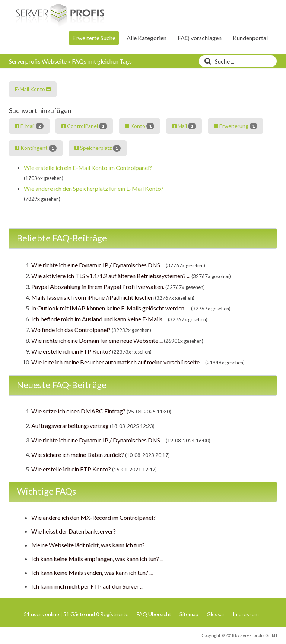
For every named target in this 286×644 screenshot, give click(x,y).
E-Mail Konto (33, 89)
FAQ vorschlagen (200, 38)
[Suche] (206, 61)
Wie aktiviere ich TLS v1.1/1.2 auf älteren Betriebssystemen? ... (111, 276)
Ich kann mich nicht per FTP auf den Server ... (87, 586)
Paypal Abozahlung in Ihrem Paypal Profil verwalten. (98, 286)
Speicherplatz (98, 148)
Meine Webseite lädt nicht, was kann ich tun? (88, 545)
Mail (184, 126)
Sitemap (189, 614)
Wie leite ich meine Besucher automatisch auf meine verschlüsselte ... (118, 362)
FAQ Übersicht (154, 614)
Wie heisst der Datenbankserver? (74, 531)
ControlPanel (84, 126)
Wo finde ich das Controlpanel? (71, 330)
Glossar (216, 614)
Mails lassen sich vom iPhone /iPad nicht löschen (93, 297)
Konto (139, 126)
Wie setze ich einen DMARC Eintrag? (78, 411)
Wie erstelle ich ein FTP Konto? (71, 351)
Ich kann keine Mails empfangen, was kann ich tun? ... (97, 559)
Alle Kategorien (147, 38)
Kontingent (36, 148)
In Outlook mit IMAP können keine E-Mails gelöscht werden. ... (111, 308)
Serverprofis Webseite (38, 61)
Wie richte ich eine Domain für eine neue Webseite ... (97, 340)
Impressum (246, 614)
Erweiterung (236, 126)
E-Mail (29, 126)
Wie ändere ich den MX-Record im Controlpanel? (93, 517)
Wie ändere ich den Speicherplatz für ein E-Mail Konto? (94, 188)
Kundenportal (250, 38)
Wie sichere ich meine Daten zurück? (78, 455)
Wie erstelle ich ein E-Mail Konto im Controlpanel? (88, 168)
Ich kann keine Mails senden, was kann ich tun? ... (92, 572)
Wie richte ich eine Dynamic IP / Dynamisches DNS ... (98, 265)
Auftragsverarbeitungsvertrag (70, 426)
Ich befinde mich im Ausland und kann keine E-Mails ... (99, 319)
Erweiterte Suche (94, 38)
